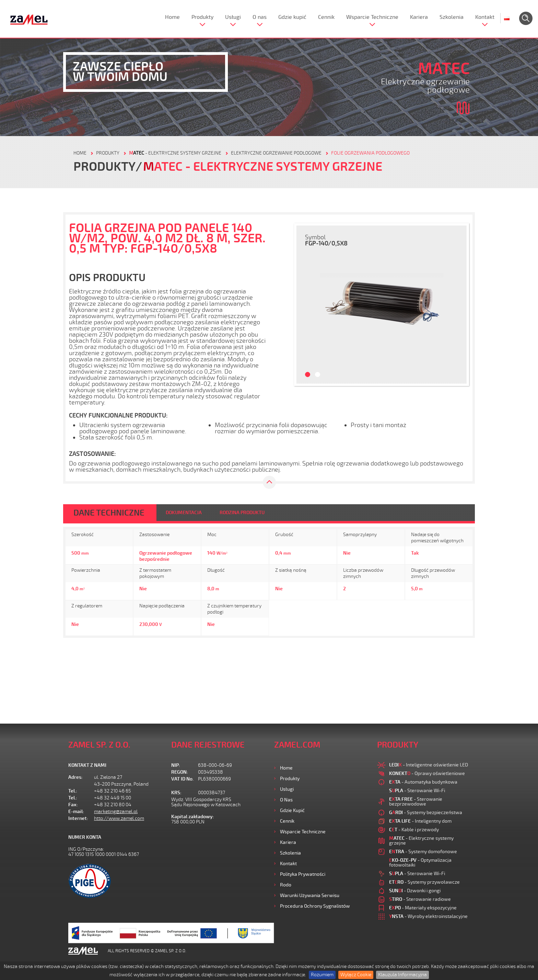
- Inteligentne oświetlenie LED (429, 765)
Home (172, 17)
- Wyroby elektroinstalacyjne (428, 916)
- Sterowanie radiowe (420, 899)
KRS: (176, 793)
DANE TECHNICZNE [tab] (109, 513)
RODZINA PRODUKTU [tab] (242, 513)
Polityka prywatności (303, 874)
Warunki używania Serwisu (310, 896)
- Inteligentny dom (420, 821)
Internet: (78, 818)
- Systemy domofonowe (423, 852)
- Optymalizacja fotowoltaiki (420, 863)
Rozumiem (322, 975)
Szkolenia (452, 17)
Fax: (73, 805)
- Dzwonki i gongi (415, 891)
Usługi (233, 17)
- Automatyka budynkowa (423, 782)
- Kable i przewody (414, 830)
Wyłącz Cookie (356, 975)
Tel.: (73, 791)
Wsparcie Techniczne (372, 17)
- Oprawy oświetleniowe (427, 773)
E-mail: (76, 812)
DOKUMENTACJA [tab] (184, 513)
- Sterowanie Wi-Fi (417, 791)
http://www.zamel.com (119, 818)
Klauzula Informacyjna (402, 975)
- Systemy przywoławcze (424, 882)
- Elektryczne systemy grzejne (175, 153)
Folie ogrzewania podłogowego (370, 153)
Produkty (202, 17)
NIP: (176, 765)
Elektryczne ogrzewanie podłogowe (276, 153)
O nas (260, 17)
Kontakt (485, 17)
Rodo (286, 885)
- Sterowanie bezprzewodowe (416, 802)
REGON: (180, 772)
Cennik (326, 17)
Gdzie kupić (292, 17)
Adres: (75, 777)
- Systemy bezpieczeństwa (426, 813)
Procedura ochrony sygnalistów (315, 906)
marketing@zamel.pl (116, 812)
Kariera (419, 17)
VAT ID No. (182, 779)
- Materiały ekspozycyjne (423, 908)
